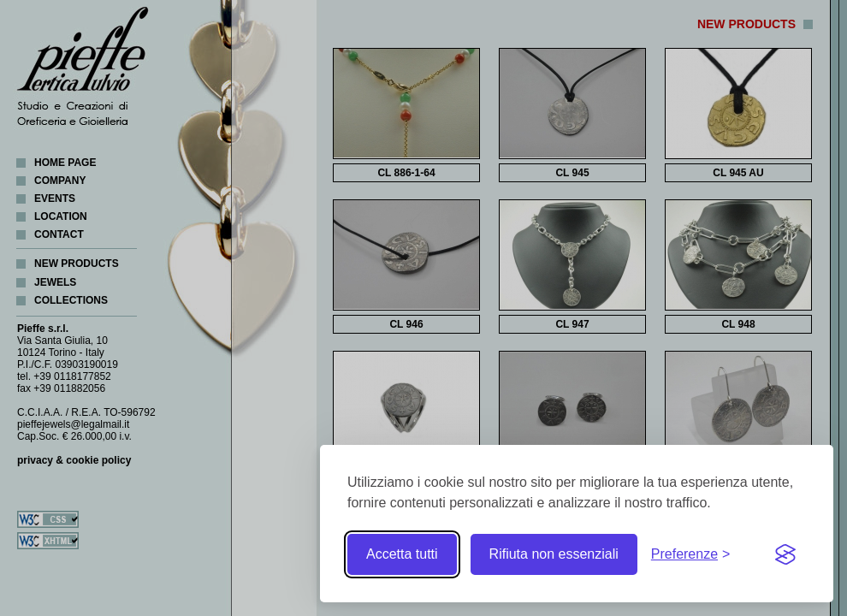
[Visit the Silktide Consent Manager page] (785, 554)
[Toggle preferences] (691, 554)
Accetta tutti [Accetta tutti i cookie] (402, 554)
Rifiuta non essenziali (554, 554)
